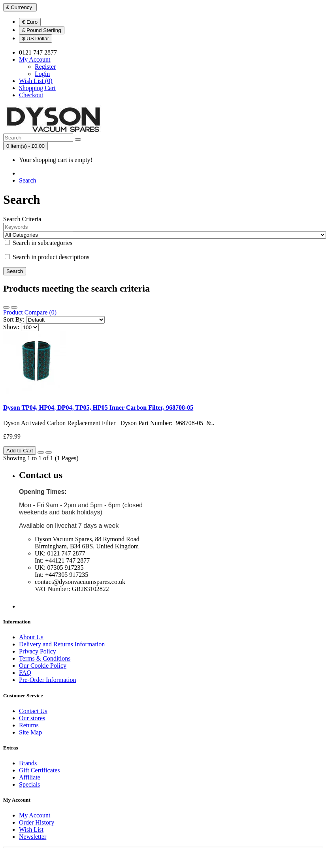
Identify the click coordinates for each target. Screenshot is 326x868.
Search (28, 180)
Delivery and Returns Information (62, 644)
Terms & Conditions (45, 658)
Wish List (31, 829)
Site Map (30, 732)
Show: (11, 327)
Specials (29, 784)
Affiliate (30, 777)
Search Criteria (22, 219)
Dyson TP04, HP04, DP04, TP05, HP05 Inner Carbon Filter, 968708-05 (98, 408)
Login (42, 74)
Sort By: (14, 319)
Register (45, 67)
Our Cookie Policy (43, 666)
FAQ (25, 673)
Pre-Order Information (47, 680)
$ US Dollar (36, 39)
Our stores (32, 718)
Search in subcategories (39, 243)
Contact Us (33, 711)
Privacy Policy (38, 651)
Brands (28, 763)
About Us (31, 637)
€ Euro (30, 22)
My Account (35, 815)
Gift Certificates (40, 770)
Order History (37, 822)
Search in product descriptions (47, 257)
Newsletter (33, 837)
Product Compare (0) (30, 312)
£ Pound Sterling (42, 30)
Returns (29, 725)
